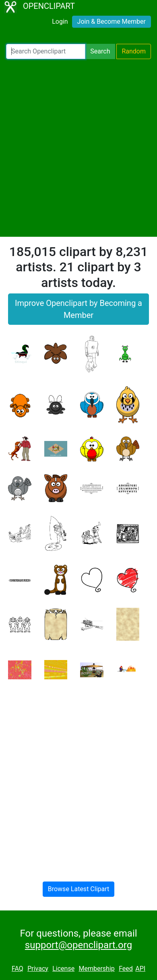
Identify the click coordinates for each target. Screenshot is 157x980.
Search (100, 51)
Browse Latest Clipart (79, 889)
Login (60, 22)
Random (134, 51)
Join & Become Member (112, 22)
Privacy (38, 969)
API (140, 969)
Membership (96, 969)
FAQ (18, 969)
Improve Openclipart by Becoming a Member (78, 309)
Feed (126, 969)
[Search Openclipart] (46, 51)
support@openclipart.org (78, 945)
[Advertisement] (78, 148)
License (63, 969)
